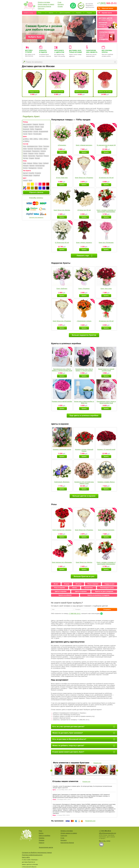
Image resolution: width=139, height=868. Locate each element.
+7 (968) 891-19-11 (75, 613)
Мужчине (32, 166)
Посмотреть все (90, 821)
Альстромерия (27, 151)
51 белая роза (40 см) (62, 243)
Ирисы (45, 149)
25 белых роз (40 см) (84, 210)
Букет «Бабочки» (62, 289)
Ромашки (46, 156)
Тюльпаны (46, 146)
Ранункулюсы (36, 151)
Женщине (26, 166)
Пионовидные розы (32, 146)
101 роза (78, 584)
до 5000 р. (26, 139)
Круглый (25, 173)
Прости (30, 134)
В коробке (31, 173)
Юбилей (37, 127)
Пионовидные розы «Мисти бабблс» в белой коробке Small (62, 370)
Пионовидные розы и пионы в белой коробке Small (106, 402)
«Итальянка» (62, 145)
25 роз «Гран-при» (62, 178)
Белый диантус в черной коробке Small (106, 370)
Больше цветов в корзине (84, 496)
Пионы (40, 146)
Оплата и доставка (44, 2)
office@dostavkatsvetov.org (108, 833)
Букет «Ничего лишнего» (84, 243)
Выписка (42, 124)
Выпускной (26, 129)
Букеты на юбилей (65, 595)
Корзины (79, 13)
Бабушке (30, 163)
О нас (59, 2)
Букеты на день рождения (104, 591)
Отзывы (60, 6)
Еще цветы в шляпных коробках (84, 415)
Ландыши (31, 154)
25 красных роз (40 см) (106, 178)
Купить (62, 152)
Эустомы (26, 158)
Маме (25, 163)
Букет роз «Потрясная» (106, 243)
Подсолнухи (39, 156)
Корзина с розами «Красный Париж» (84, 450)
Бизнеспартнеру (40, 166)
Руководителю (32, 168)
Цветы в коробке (61, 591)
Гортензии (30, 149)
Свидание (35, 124)
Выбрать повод (28, 13)
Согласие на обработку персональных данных (37, 853)
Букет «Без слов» (106, 289)
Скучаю (25, 134)
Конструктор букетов (44, 6)
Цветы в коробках (65, 13)
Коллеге (25, 168)
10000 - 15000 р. (44, 139)
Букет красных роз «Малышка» (62, 562)
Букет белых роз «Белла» (62, 210)
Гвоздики (32, 158)
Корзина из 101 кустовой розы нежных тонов (84, 483)
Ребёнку (35, 163)
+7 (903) (107, 3)
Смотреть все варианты (36, 217)
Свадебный (36, 176)
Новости (42, 843)
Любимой (46, 163)
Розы (40, 13)
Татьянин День (37, 134)
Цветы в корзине (81, 591)
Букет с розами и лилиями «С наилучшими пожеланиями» (106, 211)
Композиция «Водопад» (62, 482)
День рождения (27, 124)
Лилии (25, 149)
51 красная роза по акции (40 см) (106, 146)
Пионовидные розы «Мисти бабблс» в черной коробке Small (84, 371)
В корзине (38, 173)
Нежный (25, 181)
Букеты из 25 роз (58, 92)
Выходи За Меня (28, 132)
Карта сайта (26, 857)
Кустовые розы (38, 149)
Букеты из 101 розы (105, 92)
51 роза (67, 584)
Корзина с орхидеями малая (62, 449)
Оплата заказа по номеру (46, 4)
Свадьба (26, 127)
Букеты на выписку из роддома (98, 595)
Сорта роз (41, 9)
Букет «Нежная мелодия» (84, 145)
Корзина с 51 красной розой (106, 449)
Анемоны (43, 151)
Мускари (37, 158)
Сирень (25, 154)
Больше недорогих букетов (84, 335)
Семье (40, 163)
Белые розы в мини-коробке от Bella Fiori (84, 402)
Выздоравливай (43, 132)
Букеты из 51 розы (81, 92)
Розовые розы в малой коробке (62, 401)
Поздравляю (38, 129)
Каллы (36, 154)
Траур (42, 127)
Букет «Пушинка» (84, 289)
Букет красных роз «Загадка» (62, 530)
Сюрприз (31, 127)
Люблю (32, 129)
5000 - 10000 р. (34, 139)
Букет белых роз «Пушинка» (84, 178)
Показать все (97, 763)
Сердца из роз (34, 92)
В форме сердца (28, 176)
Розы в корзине (93, 584)
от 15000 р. (26, 141)
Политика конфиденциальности (32, 855)
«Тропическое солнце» (84, 321)
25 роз (56, 584)
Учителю (40, 168)
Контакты (61, 4)
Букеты (51, 13)
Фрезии (25, 156)
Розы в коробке (60, 588)
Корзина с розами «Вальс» (106, 482)
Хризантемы (32, 156)
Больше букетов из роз (84, 576)
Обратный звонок (107, 8)
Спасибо (36, 132)
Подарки (89, 13)
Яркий (30, 181)
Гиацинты (42, 154)
